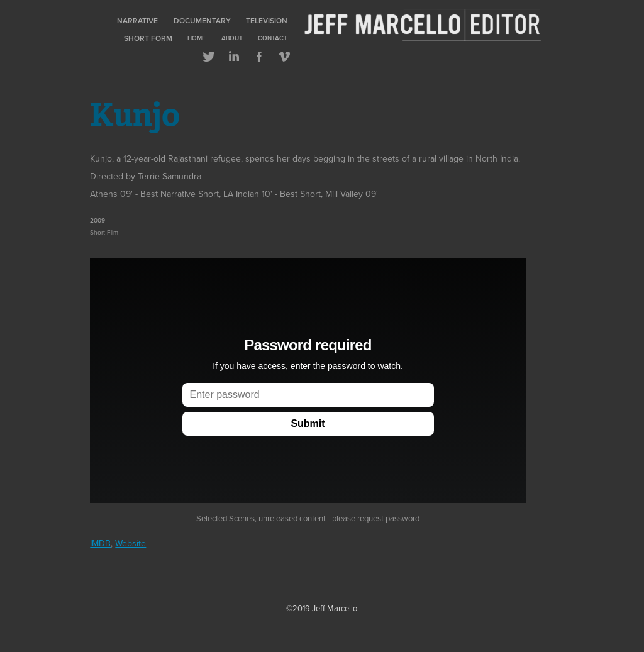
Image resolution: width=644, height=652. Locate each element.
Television (267, 20)
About (232, 38)
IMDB (100, 543)
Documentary (202, 20)
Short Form (148, 38)
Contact (273, 38)
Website (130, 543)
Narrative (137, 20)
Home (197, 38)
